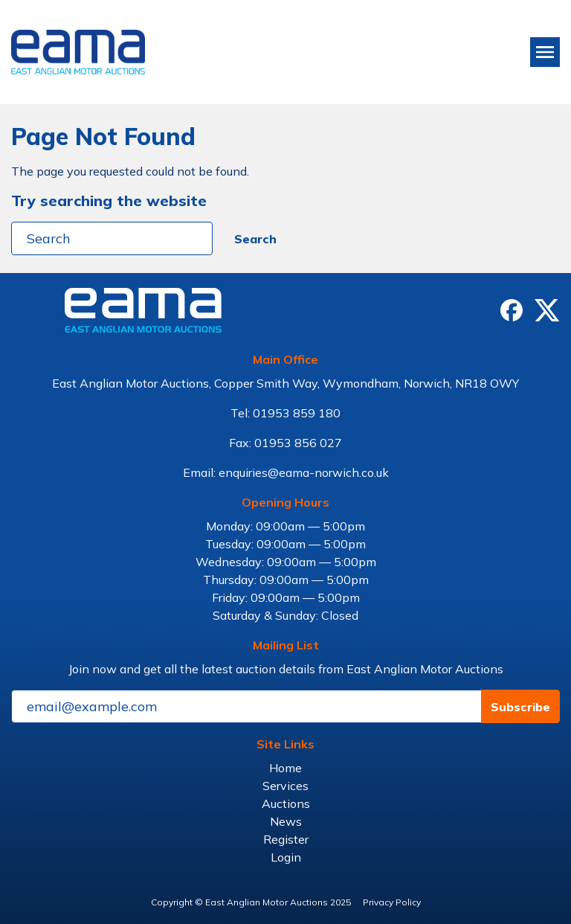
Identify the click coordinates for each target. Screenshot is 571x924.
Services (285, 786)
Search (255, 239)
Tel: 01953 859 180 (285, 413)
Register (286, 839)
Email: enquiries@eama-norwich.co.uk (286, 472)
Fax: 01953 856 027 (285, 443)
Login (286, 857)
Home (285, 768)
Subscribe (520, 707)
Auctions (286, 803)
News (286, 821)
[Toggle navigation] (545, 52)
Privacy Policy (392, 902)
